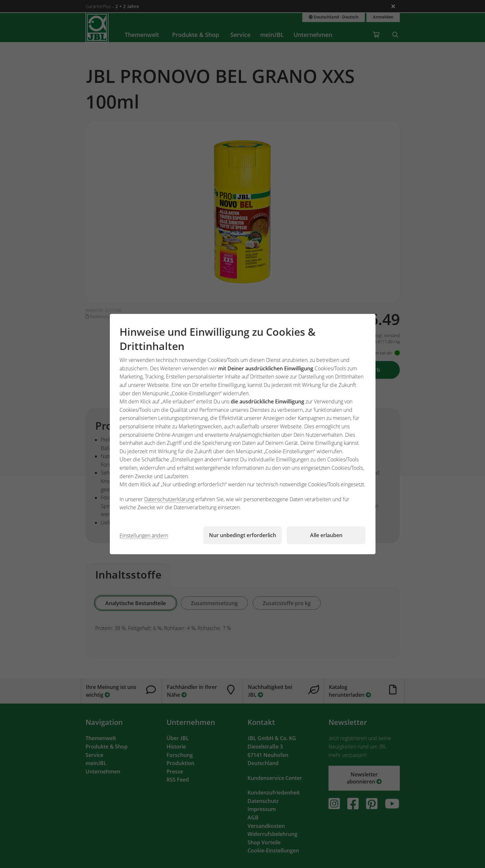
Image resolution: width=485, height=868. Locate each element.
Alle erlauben (326, 535)
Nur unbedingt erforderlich (242, 535)
